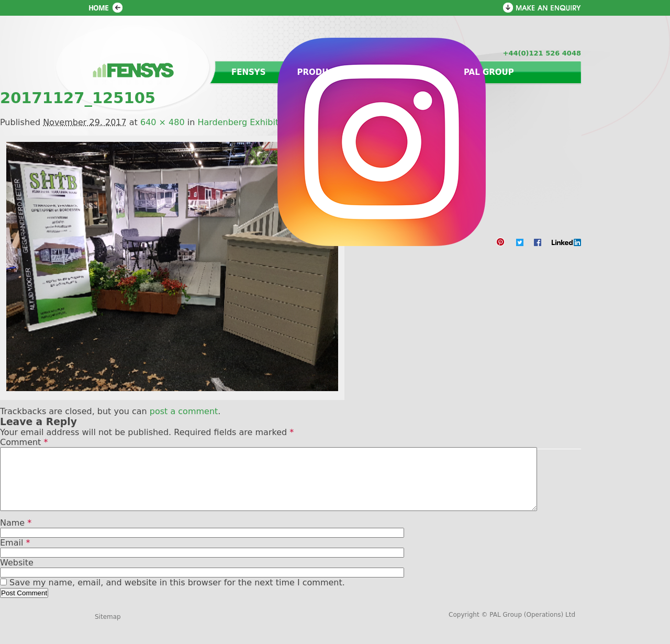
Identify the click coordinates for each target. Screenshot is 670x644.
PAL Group (489, 72)
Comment (24, 442)
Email (15, 555)
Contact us (405, 72)
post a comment (184, 411)
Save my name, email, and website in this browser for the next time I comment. (177, 595)
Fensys (249, 72)
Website (17, 575)
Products (321, 72)
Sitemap (108, 629)
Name (16, 535)
